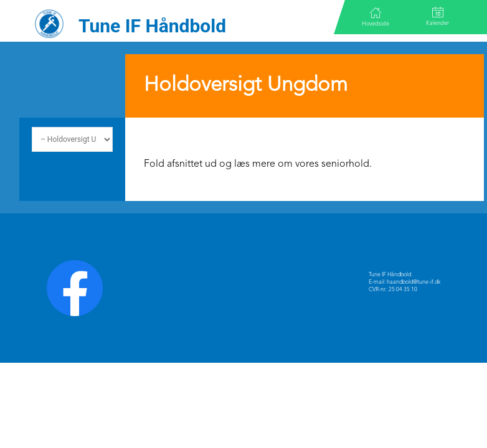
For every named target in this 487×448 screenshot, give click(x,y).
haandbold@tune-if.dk (414, 282)
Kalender (437, 16)
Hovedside (376, 17)
